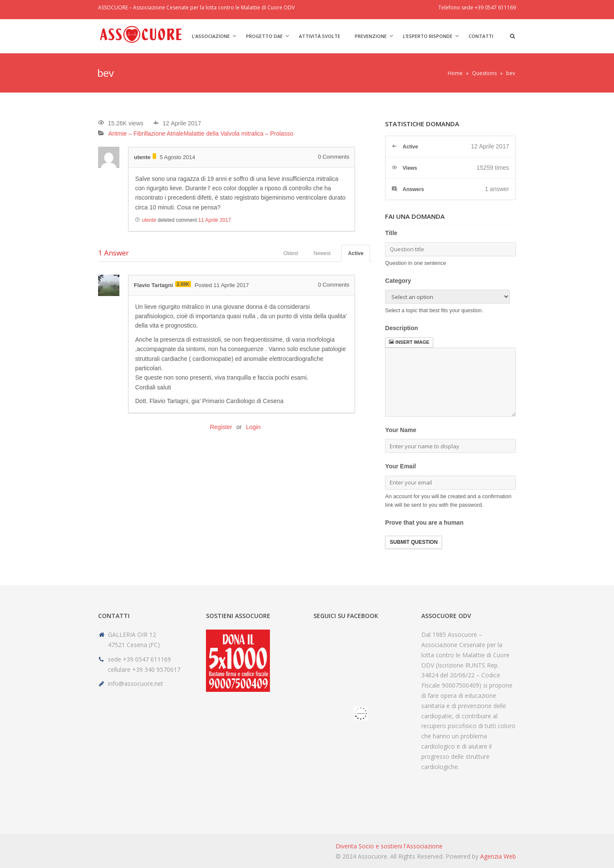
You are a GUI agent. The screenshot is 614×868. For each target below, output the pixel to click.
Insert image (409, 342)
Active (356, 253)
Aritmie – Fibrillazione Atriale (146, 134)
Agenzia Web (498, 856)
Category (398, 281)
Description (401, 328)
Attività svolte (320, 36)
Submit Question (414, 542)
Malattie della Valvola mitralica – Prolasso (239, 134)
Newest (322, 253)
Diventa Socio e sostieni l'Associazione (389, 846)
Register (221, 427)
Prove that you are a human (424, 523)
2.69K (183, 284)
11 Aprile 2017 (215, 220)
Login (253, 427)
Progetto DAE (264, 36)
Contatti (481, 36)
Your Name (401, 430)
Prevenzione (371, 36)
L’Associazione (211, 36)
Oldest (291, 253)
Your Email (400, 466)
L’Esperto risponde (428, 36)
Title (391, 233)
